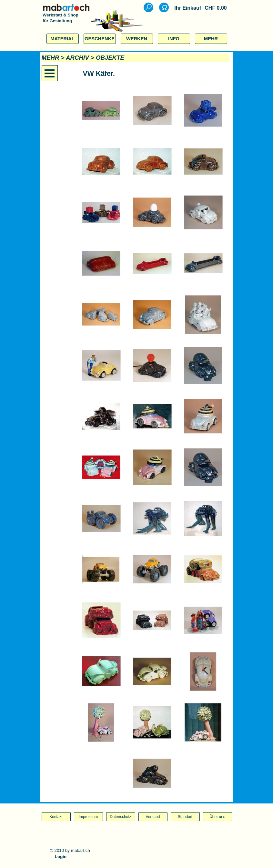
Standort (185, 817)
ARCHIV (77, 58)
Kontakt (56, 817)
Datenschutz (121, 817)
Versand (153, 817)
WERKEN (137, 39)
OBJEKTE (110, 58)
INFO (174, 39)
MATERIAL (62, 39)
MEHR (211, 39)
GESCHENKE (100, 39)
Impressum (88, 817)
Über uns (217, 817)
